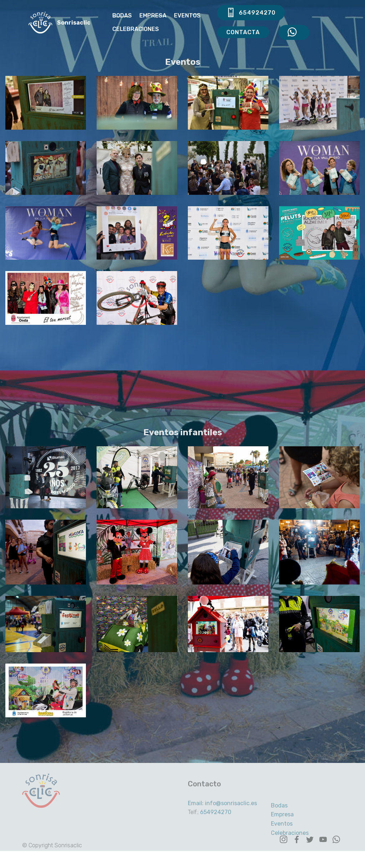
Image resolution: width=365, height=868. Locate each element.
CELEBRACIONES (136, 29)
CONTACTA (243, 32)
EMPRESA (153, 15)
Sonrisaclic (74, 23)
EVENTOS (187, 15)
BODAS (122, 15)
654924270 (251, 13)
